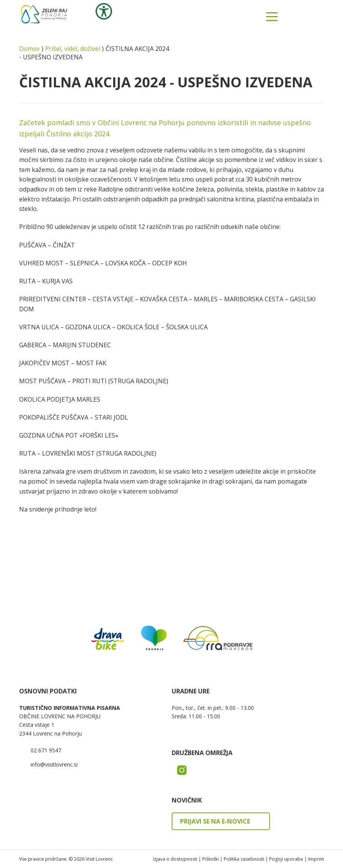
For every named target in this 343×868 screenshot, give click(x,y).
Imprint (316, 859)
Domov (29, 49)
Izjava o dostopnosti (175, 859)
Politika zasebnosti (244, 859)
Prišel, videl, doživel (73, 49)
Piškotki (211, 859)
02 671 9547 (46, 750)
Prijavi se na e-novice (215, 821)
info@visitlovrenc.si (54, 764)
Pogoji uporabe (286, 859)
